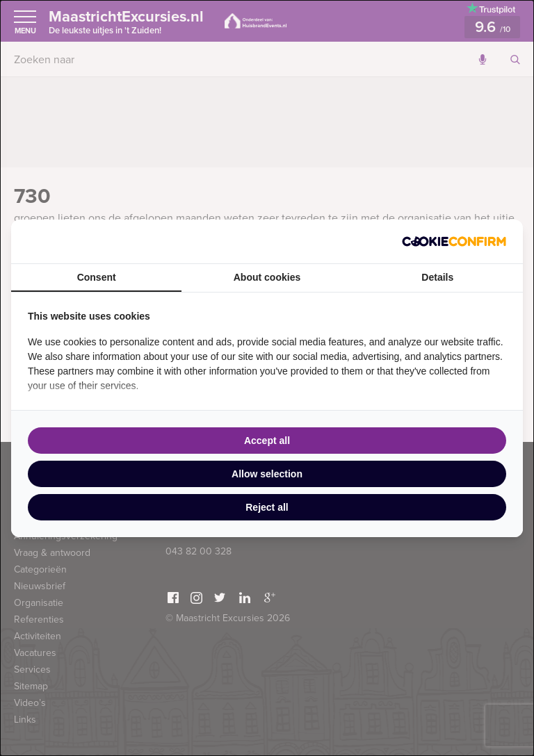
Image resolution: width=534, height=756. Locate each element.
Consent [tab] (97, 277)
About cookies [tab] (267, 277)
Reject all (267, 507)
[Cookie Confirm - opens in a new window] (454, 241)
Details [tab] (437, 277)
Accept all (267, 441)
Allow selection (267, 474)
